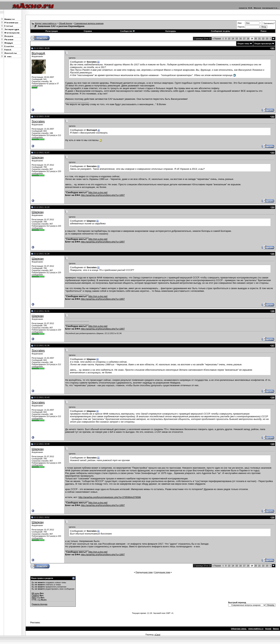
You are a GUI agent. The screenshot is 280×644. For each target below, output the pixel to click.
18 (248, 39)
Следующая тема (162, 572)
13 (229, 39)
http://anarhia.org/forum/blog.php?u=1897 (103, 195)
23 (267, 39)
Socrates (38, 121)
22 (263, 39)
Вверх (276, 629)
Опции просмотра (263, 44)
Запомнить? (268, 23)
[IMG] (34, 598)
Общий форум (65, 23)
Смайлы (35, 595)
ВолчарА (38, 53)
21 (259, 39)
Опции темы (243, 44)
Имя (240, 23)
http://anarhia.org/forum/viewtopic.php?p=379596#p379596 (110, 497)
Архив (268, 629)
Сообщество (127, 31)
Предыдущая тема (144, 572)
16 (241, 39)
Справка (88, 31)
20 (256, 39)
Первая (217, 39)
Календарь (171, 31)
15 (237, 39)
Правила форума (39, 604)
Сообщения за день (220, 31)
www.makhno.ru (256, 629)
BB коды (35, 593)
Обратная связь (239, 629)
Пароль (241, 27)
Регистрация (52, 31)
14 (233, 39)
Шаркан (38, 157)
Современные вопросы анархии (89, 23)
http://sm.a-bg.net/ (98, 192)
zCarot (157, 635)
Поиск (263, 31)
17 (244, 39)
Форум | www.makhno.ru (46, 23)
